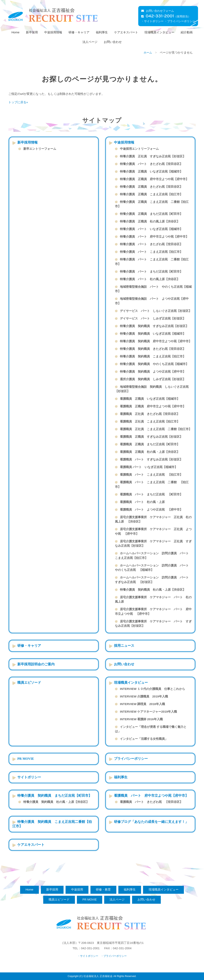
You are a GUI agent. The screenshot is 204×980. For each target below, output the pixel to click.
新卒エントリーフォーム (40, 149)
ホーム (148, 53)
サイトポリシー (29, 777)
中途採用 (76, 890)
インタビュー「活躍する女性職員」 (144, 739)
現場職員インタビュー (159, 32)
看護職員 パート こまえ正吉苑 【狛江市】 (151, 475)
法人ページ (90, 42)
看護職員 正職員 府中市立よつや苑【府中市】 (153, 406)
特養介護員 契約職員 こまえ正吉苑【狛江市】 (153, 356)
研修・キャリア (79, 32)
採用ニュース (124, 646)
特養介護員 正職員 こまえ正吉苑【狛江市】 (151, 194)
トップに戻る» (18, 102)
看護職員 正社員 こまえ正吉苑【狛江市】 (150, 421)
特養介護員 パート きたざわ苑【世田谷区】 (151, 164)
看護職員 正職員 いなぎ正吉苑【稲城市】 (150, 399)
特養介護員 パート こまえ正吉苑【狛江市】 (151, 252)
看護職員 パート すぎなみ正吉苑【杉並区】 (151, 459)
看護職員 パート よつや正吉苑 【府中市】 (151, 509)
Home (15, 32)
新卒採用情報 (27, 142)
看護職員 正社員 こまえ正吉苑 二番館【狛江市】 (156, 429)
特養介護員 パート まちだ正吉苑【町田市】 (151, 271)
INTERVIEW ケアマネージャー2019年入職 (148, 712)
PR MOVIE (26, 759)
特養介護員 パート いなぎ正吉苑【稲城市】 (151, 229)
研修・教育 (104, 890)
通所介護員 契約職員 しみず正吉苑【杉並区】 (153, 379)
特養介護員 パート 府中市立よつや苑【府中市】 (154, 237)
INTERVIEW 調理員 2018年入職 (142, 704)
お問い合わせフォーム (158, 11)
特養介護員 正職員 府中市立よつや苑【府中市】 (154, 179)
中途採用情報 (53, 32)
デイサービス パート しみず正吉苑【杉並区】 (153, 318)
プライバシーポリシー (131, 759)
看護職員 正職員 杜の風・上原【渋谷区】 (150, 452)
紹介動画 (187, 32)
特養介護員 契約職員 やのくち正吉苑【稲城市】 (154, 364)
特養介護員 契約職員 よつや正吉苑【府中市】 (153, 371)
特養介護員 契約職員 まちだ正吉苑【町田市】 (55, 796)
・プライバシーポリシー (180, 21)
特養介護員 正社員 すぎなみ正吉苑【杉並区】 (153, 156)
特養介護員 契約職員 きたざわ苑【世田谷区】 (153, 349)
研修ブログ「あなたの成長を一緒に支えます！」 (151, 822)
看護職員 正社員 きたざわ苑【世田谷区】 (150, 414)
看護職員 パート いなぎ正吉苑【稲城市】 (149, 467)
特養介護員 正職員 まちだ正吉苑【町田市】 (151, 214)
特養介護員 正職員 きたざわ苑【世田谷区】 (151, 187)
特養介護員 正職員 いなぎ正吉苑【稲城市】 (151, 171)
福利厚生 (102, 32)
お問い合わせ (113, 42)
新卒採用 (32, 32)
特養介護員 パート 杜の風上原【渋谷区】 (150, 279)
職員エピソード (29, 683)
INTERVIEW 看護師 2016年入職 (141, 719)
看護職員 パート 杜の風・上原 (142, 502)
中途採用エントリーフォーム (139, 149)
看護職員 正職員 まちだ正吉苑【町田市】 (150, 444)
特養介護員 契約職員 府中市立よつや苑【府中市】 (156, 341)
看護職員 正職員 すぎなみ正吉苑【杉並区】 (151, 437)
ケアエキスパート (126, 32)
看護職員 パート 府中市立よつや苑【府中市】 (153, 796)
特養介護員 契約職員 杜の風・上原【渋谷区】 (153, 590)
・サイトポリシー (152, 21)
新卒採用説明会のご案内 (36, 664)
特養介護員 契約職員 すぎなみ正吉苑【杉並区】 (154, 326)
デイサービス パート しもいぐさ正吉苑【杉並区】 (156, 311)
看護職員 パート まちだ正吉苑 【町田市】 (151, 494)
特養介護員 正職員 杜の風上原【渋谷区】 (150, 221)
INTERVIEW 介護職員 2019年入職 (144, 696)
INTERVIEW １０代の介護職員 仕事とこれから (153, 689)
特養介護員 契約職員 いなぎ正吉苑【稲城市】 (153, 334)
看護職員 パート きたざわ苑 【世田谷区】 (151, 802)
